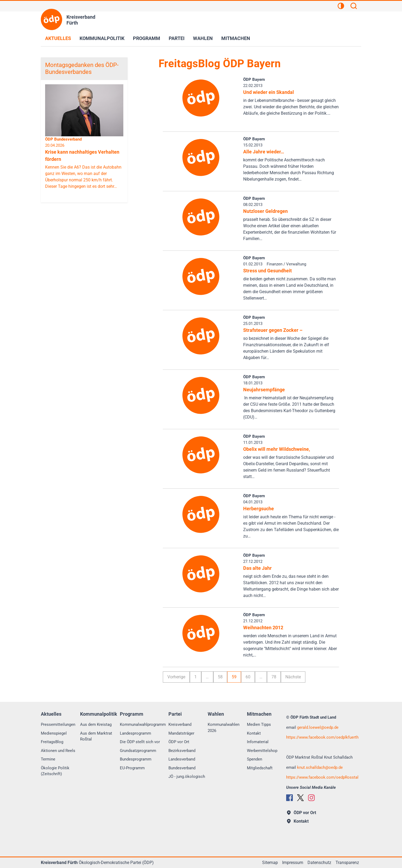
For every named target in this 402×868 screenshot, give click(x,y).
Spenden (255, 759)
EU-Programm (132, 768)
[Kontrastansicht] (341, 7)
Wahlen (203, 38)
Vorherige (176, 677)
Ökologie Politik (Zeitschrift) (55, 771)
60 (248, 677)
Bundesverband (182, 768)
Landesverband (182, 759)
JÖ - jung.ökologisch (187, 777)
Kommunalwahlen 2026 (224, 728)
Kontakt (254, 733)
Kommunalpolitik (102, 38)
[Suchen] (354, 7)
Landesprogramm (135, 733)
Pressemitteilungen (58, 724)
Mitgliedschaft (260, 768)
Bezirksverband (182, 751)
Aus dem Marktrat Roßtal (96, 736)
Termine (48, 759)
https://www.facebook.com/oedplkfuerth (322, 737)
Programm (147, 38)
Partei (177, 38)
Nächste (293, 677)
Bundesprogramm (136, 759)
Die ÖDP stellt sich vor (140, 742)
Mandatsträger (181, 733)
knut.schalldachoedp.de (320, 767)
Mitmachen (236, 38)
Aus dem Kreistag (96, 724)
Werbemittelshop (262, 751)
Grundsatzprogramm (138, 751)
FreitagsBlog (52, 742)
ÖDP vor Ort (179, 742)
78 (274, 677)
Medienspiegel (54, 733)
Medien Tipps (259, 724)
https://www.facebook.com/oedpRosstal (322, 777)
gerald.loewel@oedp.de (318, 727)
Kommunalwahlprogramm (143, 724)
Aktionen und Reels (58, 751)
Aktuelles (58, 38)
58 (220, 677)
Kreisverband (180, 724)
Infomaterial (258, 742)
